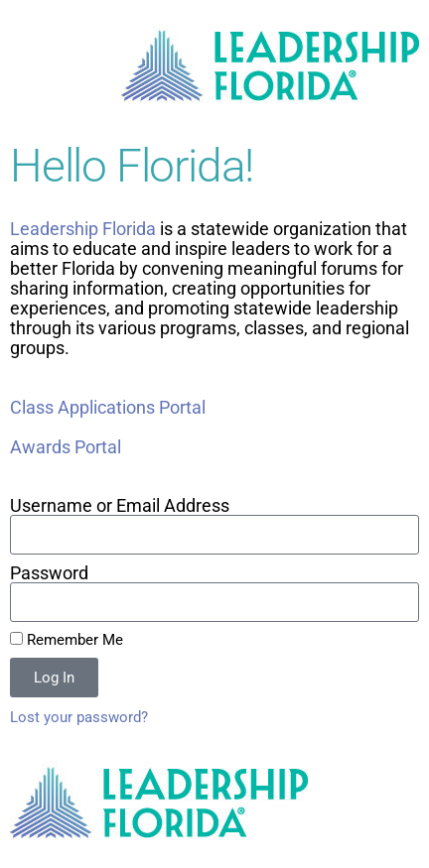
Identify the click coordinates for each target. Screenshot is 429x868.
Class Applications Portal (108, 407)
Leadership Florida (85, 229)
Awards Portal (66, 447)
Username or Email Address (120, 506)
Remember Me (67, 640)
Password (49, 573)
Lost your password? (79, 717)
